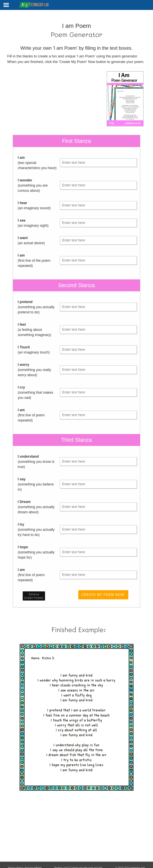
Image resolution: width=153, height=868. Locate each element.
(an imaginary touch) (34, 350)
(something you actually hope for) (36, 552)
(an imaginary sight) (33, 223)
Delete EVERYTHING (34, 596)
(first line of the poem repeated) (34, 261)
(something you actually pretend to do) (36, 307)
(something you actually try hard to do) (36, 530)
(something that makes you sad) (35, 392)
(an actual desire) (31, 240)
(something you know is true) (36, 462)
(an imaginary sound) (34, 205)
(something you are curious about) (33, 185)
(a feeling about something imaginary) (34, 330)
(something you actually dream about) (36, 507)
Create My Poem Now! (103, 595)
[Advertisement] (39, 99)
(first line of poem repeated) (31, 415)
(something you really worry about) (34, 370)
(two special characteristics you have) (37, 163)
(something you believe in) (36, 484)
